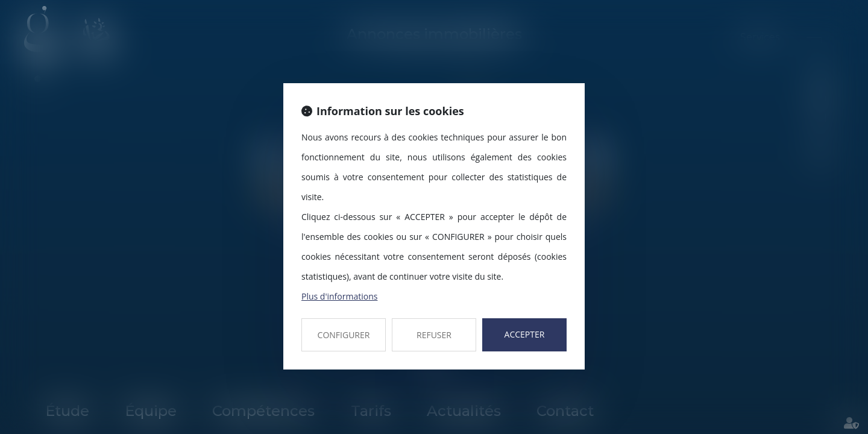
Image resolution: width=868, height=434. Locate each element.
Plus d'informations (339, 296)
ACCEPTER (525, 334)
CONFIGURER (344, 335)
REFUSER (434, 335)
